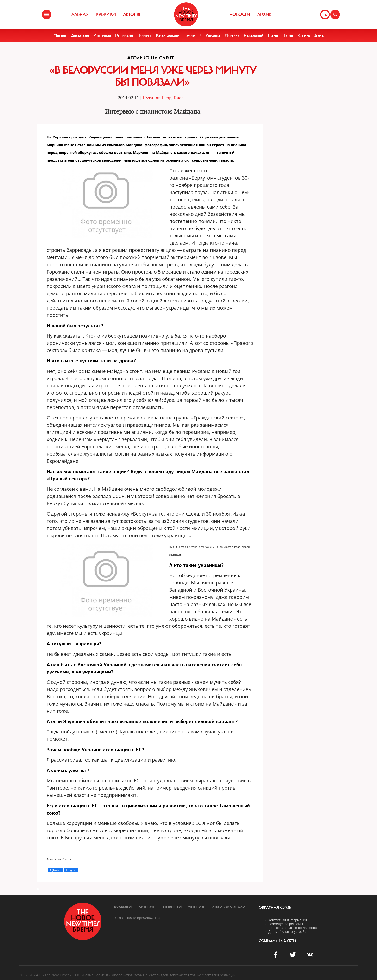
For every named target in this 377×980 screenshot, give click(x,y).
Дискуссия (80, 35)
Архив (264, 14)
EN (325, 15)
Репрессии (124, 35)
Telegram (71, 870)
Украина (213, 35)
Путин (288, 35)
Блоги (190, 35)
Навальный (253, 35)
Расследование (168, 35)
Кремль (304, 35)
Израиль (232, 35)
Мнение (60, 35)
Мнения (196, 907)
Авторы (132, 14)
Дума (319, 35)
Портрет (144, 35)
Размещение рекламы (286, 924)
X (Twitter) (55, 870)
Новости (240, 14)
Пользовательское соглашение (293, 928)
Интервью (102, 35)
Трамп (273, 35)
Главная (79, 14)
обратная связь (275, 908)
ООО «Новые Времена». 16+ (138, 918)
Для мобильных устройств (289, 932)
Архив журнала (229, 907)
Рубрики (106, 14)
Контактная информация (288, 920)
